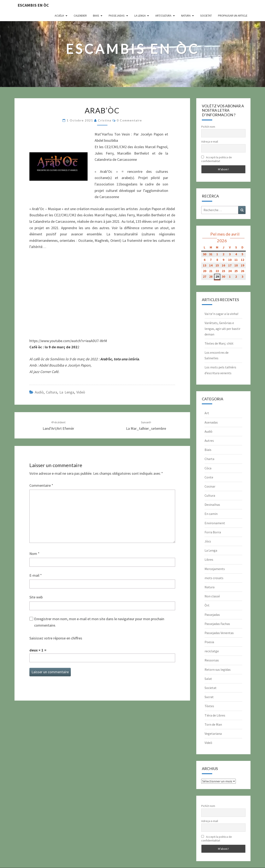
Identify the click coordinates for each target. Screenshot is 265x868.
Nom (34, 554)
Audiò (39, 392)
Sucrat (209, 697)
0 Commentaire (129, 120)
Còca (208, 468)
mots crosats (214, 578)
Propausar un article (233, 16)
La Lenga (140, 16)
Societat (206, 16)
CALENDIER (80, 16)
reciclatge (212, 651)
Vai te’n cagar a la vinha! (221, 314)
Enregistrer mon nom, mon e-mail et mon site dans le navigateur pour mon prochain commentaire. (99, 622)
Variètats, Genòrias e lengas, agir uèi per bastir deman (222, 328)
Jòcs (208, 541)
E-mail (36, 575)
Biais (96, 16)
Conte (209, 477)
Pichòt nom (208, 127)
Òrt (207, 605)
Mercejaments (215, 569)
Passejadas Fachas (217, 624)
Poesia (209, 642)
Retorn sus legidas (218, 669)
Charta (209, 459)
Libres (209, 559)
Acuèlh (59, 16)
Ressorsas (212, 660)
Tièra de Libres (215, 715)
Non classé (212, 596)
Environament (215, 523)
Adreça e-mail (210, 142)
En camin (211, 514)
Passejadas (117, 16)
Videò (81, 392)
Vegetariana (213, 734)
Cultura (52, 392)
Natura (186, 16)
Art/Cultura (163, 16)
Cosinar (210, 486)
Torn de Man (213, 724)
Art (207, 413)
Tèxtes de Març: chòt (219, 343)
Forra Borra (213, 532)
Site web (36, 597)
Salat (208, 679)
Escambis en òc (33, 5)
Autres (209, 441)
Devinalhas (212, 505)
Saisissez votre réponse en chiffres (56, 638)
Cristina (105, 120)
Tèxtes (209, 706)
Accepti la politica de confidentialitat (217, 159)
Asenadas (211, 422)
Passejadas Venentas (219, 633)
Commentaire (41, 485)
